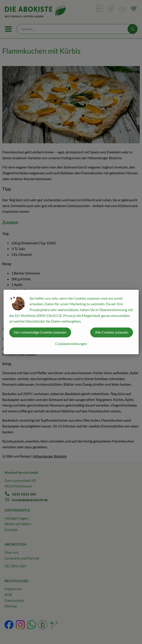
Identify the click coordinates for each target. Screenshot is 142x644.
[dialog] (71, 322)
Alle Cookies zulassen (112, 332)
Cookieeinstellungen (71, 344)
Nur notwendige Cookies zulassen (40, 332)
